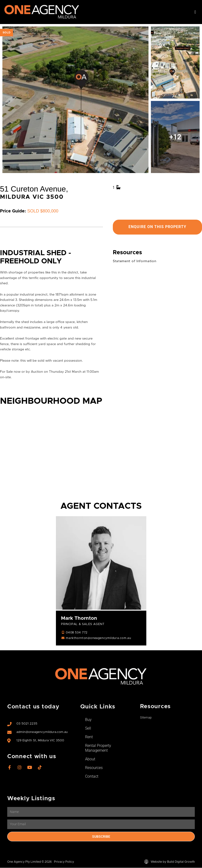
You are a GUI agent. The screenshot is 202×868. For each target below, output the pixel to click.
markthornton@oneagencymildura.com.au (98, 638)
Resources (94, 768)
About (90, 759)
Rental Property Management (98, 748)
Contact (92, 777)
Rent (89, 737)
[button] (195, 12)
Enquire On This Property (157, 227)
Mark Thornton (79, 619)
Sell (88, 728)
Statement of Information (135, 261)
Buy (88, 720)
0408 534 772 (77, 633)
